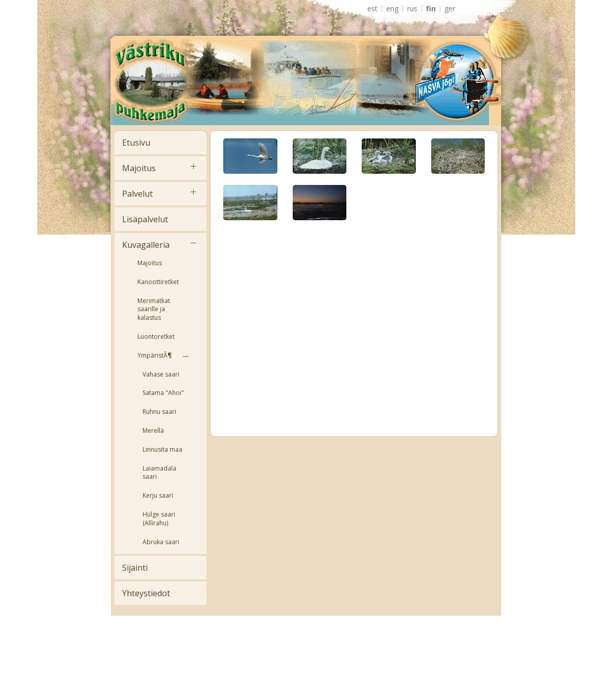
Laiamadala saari (159, 473)
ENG (392, 9)
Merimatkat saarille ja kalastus (154, 309)
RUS (412, 9)
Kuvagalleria (146, 245)
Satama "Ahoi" (163, 393)
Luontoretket (156, 336)
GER (450, 9)
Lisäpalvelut (145, 219)
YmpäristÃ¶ (155, 355)
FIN (431, 9)
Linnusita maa (162, 449)
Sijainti (135, 568)
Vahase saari (161, 374)
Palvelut (137, 194)
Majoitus (139, 168)
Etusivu (136, 143)
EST (372, 9)
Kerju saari (158, 495)
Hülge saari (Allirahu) (159, 519)
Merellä (153, 430)
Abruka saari (161, 542)
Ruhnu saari (159, 412)
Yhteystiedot (146, 593)
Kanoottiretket (158, 282)
